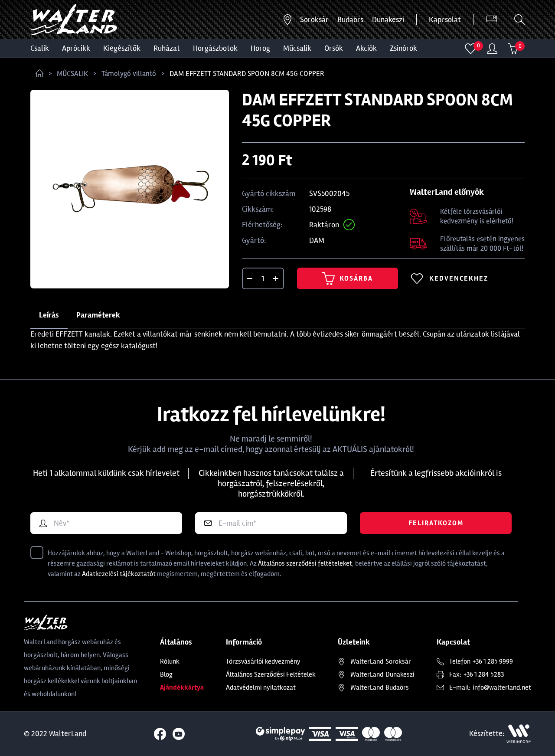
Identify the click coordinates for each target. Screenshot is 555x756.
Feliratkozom (436, 523)
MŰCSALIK (297, 48)
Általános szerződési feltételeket (305, 563)
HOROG (260, 48)
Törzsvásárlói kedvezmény (263, 661)
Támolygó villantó (129, 74)
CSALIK (40, 48)
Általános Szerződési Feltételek (271, 674)
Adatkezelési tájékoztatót (119, 574)
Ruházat (167, 48)
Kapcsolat (445, 20)
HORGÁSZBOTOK (215, 48)
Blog (166, 674)
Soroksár (314, 20)
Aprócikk (76, 48)
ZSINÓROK (403, 48)
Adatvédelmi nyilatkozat (261, 687)
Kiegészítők (122, 48)
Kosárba (347, 278)
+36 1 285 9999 (493, 661)
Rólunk (170, 661)
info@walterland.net (502, 687)
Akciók (366, 48)
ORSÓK (334, 48)
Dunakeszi (388, 20)
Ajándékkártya (182, 687)
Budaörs (350, 20)
